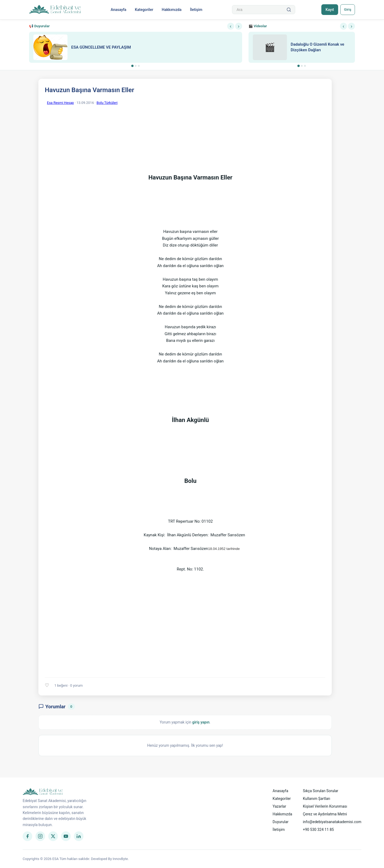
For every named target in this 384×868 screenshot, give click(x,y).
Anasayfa (118, 10)
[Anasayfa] (55, 10)
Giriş (347, 10)
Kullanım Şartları (317, 799)
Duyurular (280, 822)
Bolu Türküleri (107, 103)
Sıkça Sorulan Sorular (321, 791)
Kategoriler (143, 10)
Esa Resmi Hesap (60, 103)
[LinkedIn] (79, 836)
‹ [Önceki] (231, 26)
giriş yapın (201, 722)
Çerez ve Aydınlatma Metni (325, 814)
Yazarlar (279, 806)
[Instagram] (40, 836)
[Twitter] (53, 836)
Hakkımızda (171, 10)
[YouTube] (66, 836)
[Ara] (287, 10)
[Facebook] (27, 836)
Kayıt (328, 10)
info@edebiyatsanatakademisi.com (332, 822)
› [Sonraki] (239, 26)
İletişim (195, 10)
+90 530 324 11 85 (318, 830)
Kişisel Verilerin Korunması (325, 806)
